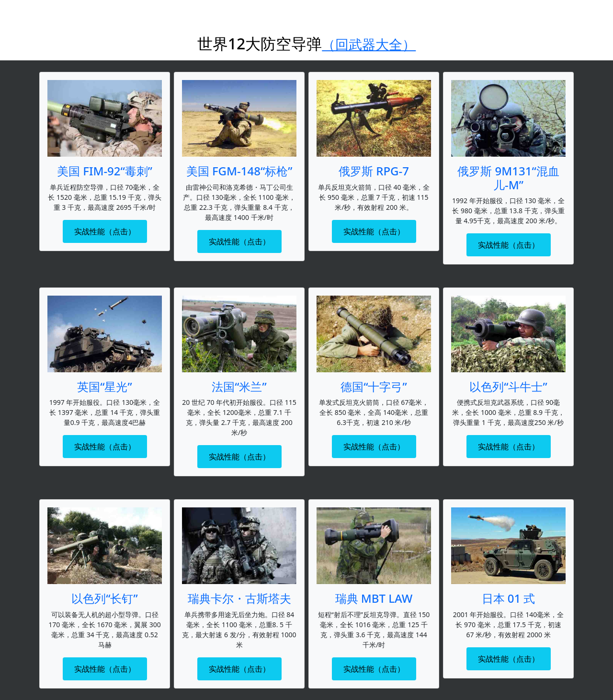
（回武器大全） (369, 44)
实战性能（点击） (105, 231)
